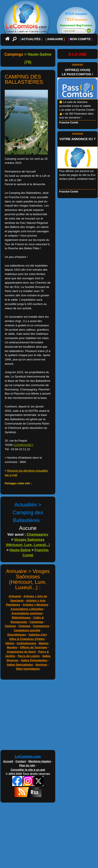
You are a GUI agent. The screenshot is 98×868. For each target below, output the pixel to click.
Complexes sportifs (27, 630)
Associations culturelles (27, 609)
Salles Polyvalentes (34, 660)
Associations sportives (27, 613)
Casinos (10, 626)
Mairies (43, 643)
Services (41, 665)
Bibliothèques (21, 618)
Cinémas (24, 626)
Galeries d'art (38, 635)
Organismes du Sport (21, 652)
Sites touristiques (28, 669)
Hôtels (10, 643)
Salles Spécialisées (20, 665)
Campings (36, 622)
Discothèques (17, 635)
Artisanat (15, 596)
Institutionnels (26, 643)
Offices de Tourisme (33, 647)
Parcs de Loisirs (29, 656)
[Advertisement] (49, 716)
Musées (12, 647)
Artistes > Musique (35, 605)
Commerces (41, 626)
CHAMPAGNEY (23, 445)
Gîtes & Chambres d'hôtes (27, 639)
